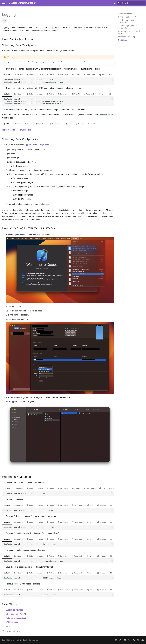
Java (40, 75)
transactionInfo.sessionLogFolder (16, 130)
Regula (22, 640)
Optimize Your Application (17, 618)
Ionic (102, 75)
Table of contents (125, 14)
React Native (90, 75)
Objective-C (18, 75)
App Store (29, 145)
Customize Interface (14, 610)
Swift (7, 75)
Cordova (80, 124)
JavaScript (63, 75)
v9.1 (5, 21)
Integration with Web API (16, 614)
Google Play (43, 145)
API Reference (12, 622)
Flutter (50, 75)
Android (17, 124)
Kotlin (30, 75)
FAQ (8, 626)
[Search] (131, 3)
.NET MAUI (76, 75)
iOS (6, 124)
